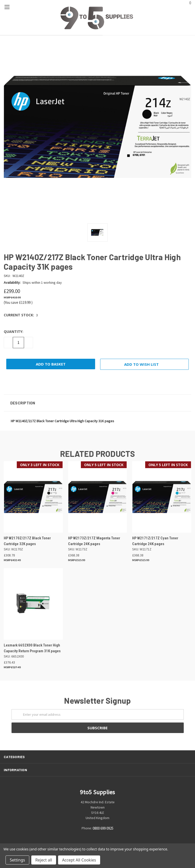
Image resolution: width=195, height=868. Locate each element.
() (188, 2)
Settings (17, 860)
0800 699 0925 (103, 828)
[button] (97, 403)
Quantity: (14, 332)
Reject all (44, 860)
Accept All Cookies (79, 860)
